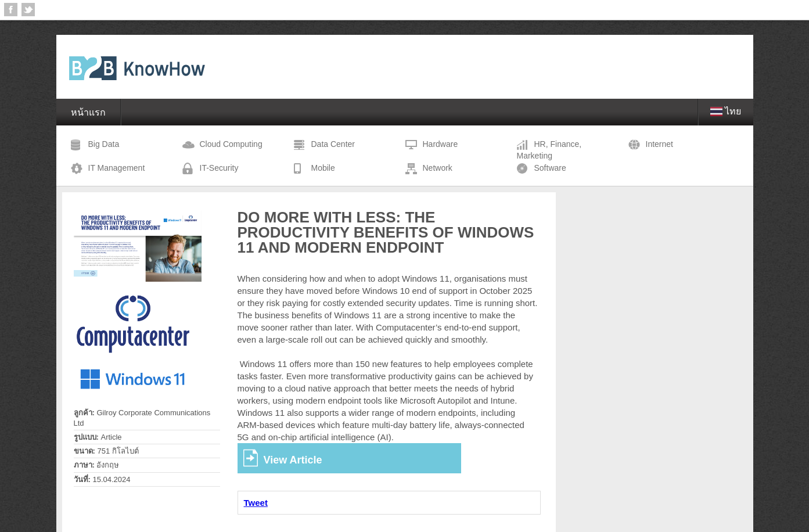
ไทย (726, 111)
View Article (293, 460)
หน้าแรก (88, 112)
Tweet (256, 503)
